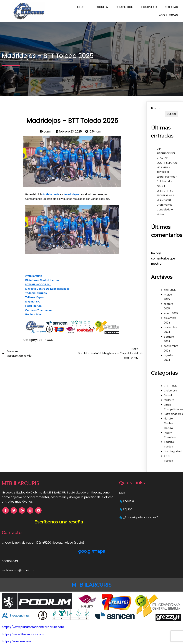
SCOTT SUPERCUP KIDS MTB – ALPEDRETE (168, 162)
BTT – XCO (171, 380)
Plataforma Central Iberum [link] (42, 274)
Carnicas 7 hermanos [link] (39, 304)
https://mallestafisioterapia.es (23, 608)
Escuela (169, 390)
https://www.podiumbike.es (21, 600)
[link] (38, 279)
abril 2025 (170, 284)
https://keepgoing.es (17, 629)
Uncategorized (173, 446)
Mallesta (169, 394)
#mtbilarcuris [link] (51, 189)
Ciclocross (170, 385)
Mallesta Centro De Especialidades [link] (47, 283)
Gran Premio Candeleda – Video (165, 204)
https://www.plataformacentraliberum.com (33, 578)
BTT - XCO (46, 334)
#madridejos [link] (72, 189)
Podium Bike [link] (33, 309)
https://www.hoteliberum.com (23, 622)
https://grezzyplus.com (18, 636)
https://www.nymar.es (18, 615)
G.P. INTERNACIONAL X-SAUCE (166, 148)
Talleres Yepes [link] (34, 292)
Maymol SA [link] (32, 296)
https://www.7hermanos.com (23, 586)
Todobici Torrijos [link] (36, 287)
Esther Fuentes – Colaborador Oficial (167, 176)
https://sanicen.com (16, 593)
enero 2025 (171, 308)
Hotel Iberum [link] (33, 300)
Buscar (156, 103)
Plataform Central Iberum (170, 418)
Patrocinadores (173, 408)
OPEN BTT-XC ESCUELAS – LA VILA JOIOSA (165, 190)
